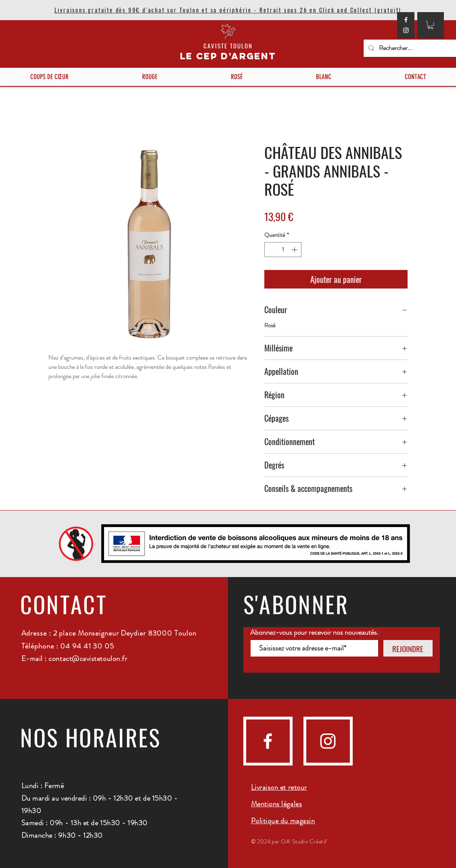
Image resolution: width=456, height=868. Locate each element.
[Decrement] (271, 250)
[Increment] (295, 250)
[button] (431, 25)
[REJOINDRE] (408, 648)
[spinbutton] (283, 250)
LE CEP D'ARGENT (228, 56)
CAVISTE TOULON (228, 46)
